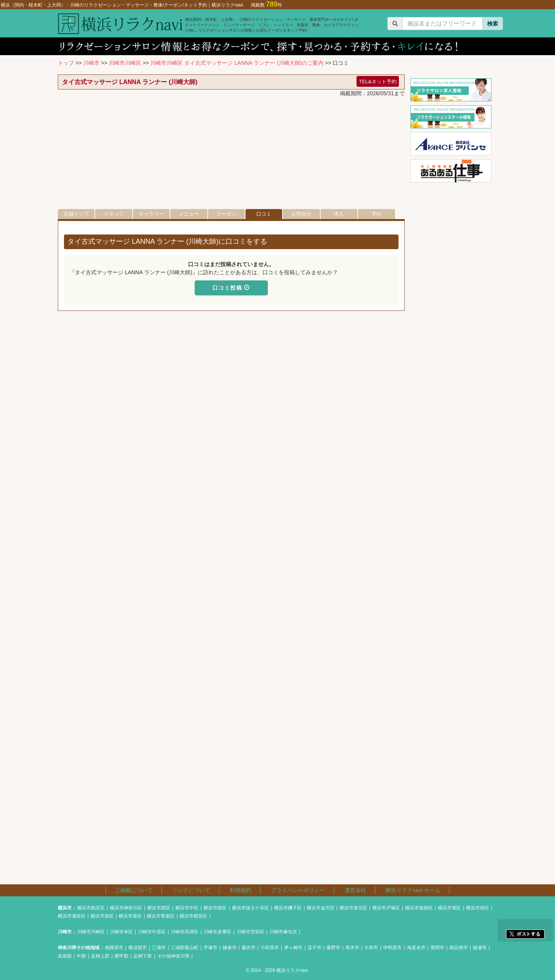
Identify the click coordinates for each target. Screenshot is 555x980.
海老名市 (416, 948)
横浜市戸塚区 (386, 908)
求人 (339, 214)
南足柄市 (459, 948)
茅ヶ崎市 (293, 948)
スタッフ (114, 214)
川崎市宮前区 (251, 932)
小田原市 (270, 948)
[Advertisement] (231, 155)
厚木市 (352, 948)
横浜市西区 (159, 908)
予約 (377, 214)
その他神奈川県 (173, 956)
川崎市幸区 (121, 932)
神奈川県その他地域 (79, 948)
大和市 (371, 948)
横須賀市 (138, 948)
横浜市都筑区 (193, 916)
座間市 (437, 948)
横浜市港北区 (353, 908)
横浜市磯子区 (288, 908)
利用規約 (240, 890)
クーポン (226, 214)
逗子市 (314, 948)
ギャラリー (151, 214)
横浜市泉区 (130, 916)
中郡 (81, 956)
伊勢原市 (392, 948)
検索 (493, 24)
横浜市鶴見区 (91, 908)
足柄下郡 (143, 956)
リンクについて (191, 890)
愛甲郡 (121, 956)
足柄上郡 (100, 956)
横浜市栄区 (102, 916)
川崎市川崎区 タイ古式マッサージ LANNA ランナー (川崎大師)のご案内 (237, 63)
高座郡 (65, 956)
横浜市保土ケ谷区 (251, 908)
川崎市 (91, 63)
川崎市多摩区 (217, 932)
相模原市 (114, 948)
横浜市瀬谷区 (72, 916)
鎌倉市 (230, 948)
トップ (66, 63)
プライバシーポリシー (298, 890)
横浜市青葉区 (161, 916)
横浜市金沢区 (321, 908)
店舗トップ (76, 214)
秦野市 (333, 948)
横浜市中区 (187, 908)
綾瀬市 (480, 948)
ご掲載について (134, 890)
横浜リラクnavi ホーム (413, 890)
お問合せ (301, 214)
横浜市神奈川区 (126, 908)
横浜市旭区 (449, 908)
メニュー (189, 214)
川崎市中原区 (152, 932)
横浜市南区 (215, 908)
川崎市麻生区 (283, 932)
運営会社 (355, 890)
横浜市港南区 (419, 908)
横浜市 (65, 908)
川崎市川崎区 (125, 63)
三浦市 (159, 948)
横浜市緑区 (478, 908)
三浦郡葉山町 (185, 948)
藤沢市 (249, 948)
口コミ (264, 214)
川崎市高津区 (185, 932)
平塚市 (210, 948)
